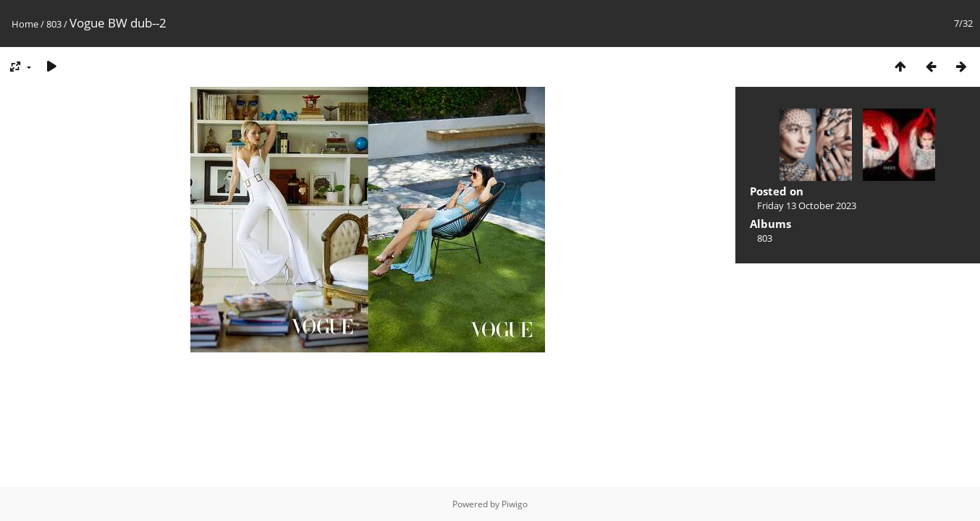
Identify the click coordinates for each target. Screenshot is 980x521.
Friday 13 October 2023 (807, 206)
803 (54, 24)
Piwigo (515, 504)
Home (25, 24)
